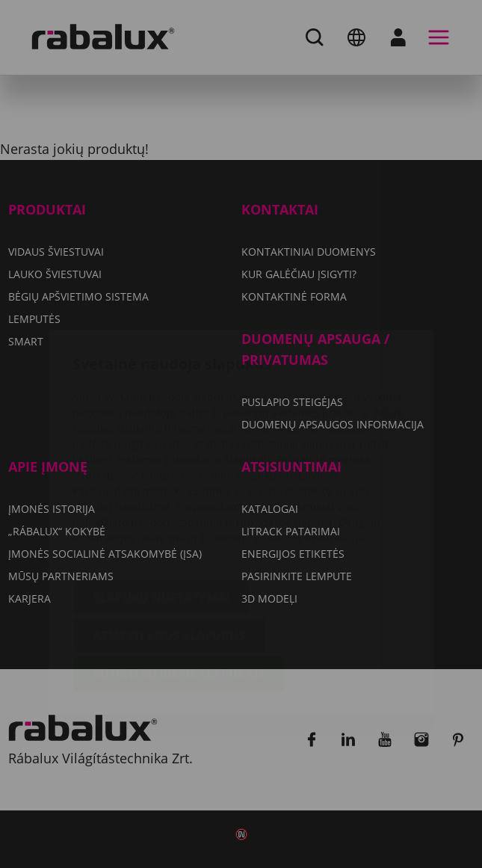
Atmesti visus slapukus (169, 550)
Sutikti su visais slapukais (179, 588)
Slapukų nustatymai (161, 511)
